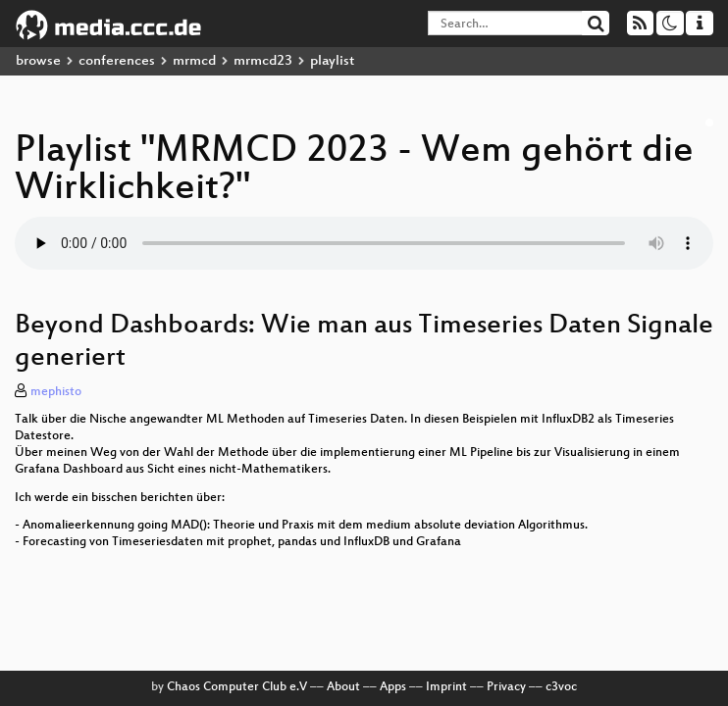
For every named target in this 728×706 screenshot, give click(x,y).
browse (38, 61)
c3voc (561, 687)
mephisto (56, 392)
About (343, 687)
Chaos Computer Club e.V (237, 687)
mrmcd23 (263, 61)
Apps (393, 687)
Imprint (446, 687)
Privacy (506, 687)
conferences (117, 61)
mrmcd (194, 61)
